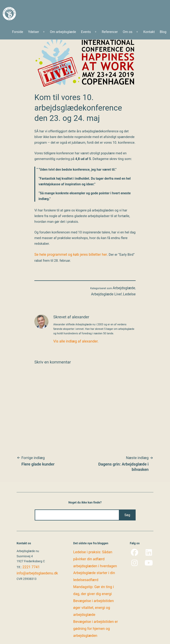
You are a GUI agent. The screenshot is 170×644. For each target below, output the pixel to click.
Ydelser (34, 32)
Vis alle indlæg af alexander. (76, 341)
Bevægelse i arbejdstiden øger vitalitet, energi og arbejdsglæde (93, 608)
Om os (127, 32)
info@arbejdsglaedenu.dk (37, 573)
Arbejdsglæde (124, 288)
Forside (18, 32)
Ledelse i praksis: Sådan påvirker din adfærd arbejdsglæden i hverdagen (95, 559)
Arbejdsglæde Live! (106, 294)
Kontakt (149, 32)
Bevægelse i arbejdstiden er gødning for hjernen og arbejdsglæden (96, 629)
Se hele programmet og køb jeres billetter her (71, 254)
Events (86, 32)
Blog (163, 32)
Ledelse (129, 294)
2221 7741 (31, 567)
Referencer (110, 32)
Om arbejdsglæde (63, 32)
